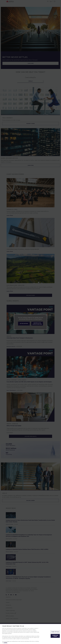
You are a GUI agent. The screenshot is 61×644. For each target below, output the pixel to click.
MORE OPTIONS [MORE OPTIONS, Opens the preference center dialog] (55, 632)
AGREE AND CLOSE (55, 636)
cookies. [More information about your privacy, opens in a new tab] (5, 643)
